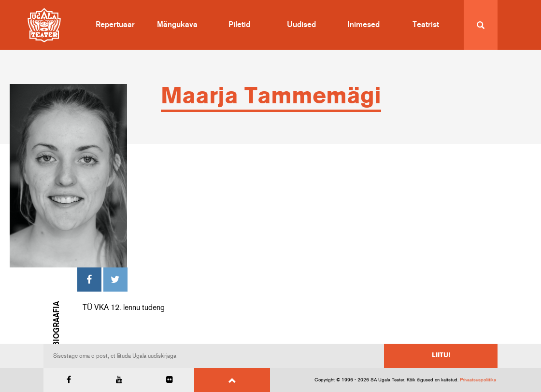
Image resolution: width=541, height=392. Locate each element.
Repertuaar (115, 25)
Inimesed (363, 25)
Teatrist (426, 25)
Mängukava (177, 25)
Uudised (301, 25)
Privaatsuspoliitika (478, 380)
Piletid (239, 25)
